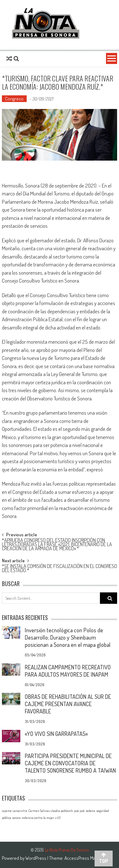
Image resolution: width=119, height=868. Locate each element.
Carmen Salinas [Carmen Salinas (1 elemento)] (39, 811)
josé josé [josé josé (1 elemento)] (79, 811)
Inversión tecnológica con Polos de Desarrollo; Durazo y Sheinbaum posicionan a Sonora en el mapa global (68, 637)
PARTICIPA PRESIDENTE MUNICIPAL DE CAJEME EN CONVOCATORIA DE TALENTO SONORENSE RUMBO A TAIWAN (70, 763)
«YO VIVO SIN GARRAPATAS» (56, 734)
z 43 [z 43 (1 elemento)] (58, 818)
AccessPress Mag (81, 858)
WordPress (36, 858)
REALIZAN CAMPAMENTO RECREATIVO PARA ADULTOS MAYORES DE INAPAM (68, 671)
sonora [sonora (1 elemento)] (16, 818)
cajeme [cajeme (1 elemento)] (7, 811)
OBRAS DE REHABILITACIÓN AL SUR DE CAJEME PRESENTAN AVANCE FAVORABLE (68, 704)
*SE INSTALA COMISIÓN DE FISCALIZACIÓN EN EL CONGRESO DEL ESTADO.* (60, 569)
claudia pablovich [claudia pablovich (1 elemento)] (62, 811)
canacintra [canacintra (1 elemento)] (20, 811)
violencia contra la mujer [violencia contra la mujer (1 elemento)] (38, 818)
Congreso (14, 99)
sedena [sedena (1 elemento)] (90, 811)
